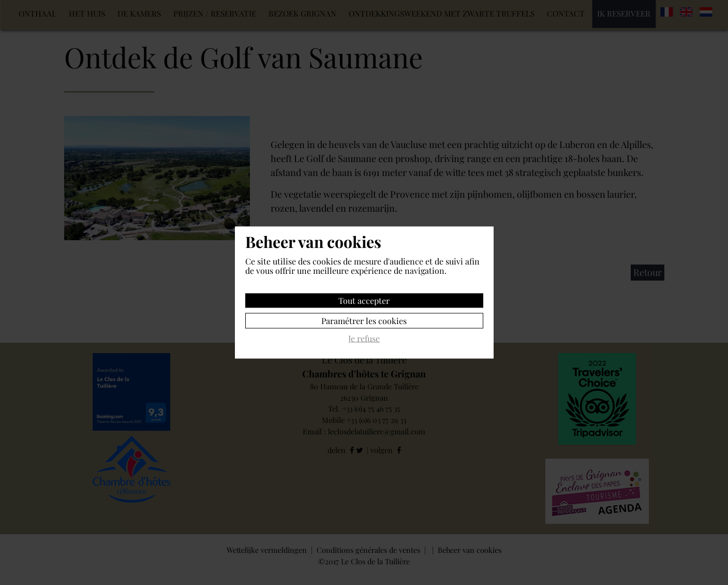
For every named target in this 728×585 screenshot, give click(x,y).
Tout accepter (364, 301)
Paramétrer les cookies (364, 321)
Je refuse (364, 339)
